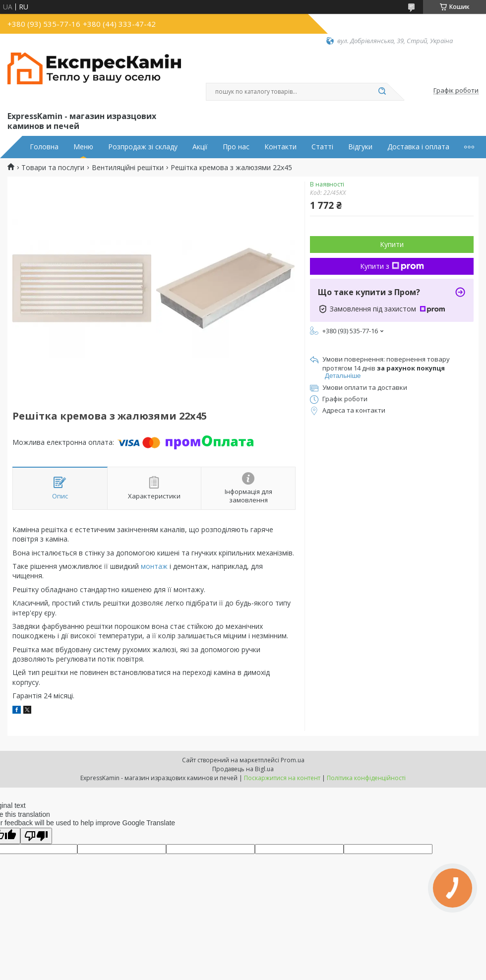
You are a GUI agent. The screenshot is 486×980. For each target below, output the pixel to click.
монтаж (154, 566)
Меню (83, 147)
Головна (44, 147)
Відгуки (360, 147)
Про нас (236, 147)
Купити (392, 244)
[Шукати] (382, 92)
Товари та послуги (53, 168)
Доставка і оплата (418, 147)
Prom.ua (293, 760)
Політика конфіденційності (366, 778)
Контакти (280, 147)
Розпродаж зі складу (143, 147)
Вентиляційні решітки (128, 168)
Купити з (392, 266)
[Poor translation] (36, 836)
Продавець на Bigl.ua (243, 769)
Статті (322, 147)
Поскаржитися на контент (282, 778)
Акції (200, 147)
